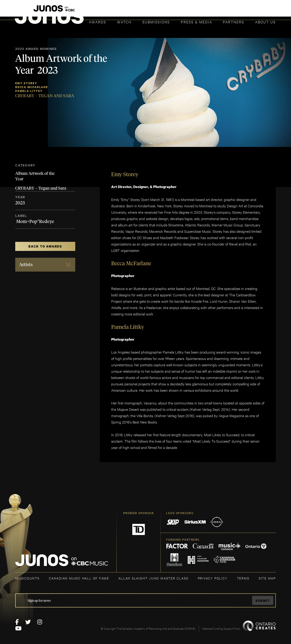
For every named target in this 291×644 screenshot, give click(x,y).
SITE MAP (267, 578)
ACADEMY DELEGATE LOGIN (254, 11)
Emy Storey (26, 83)
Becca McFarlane (32, 87)
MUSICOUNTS (27, 578)
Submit (263, 601)
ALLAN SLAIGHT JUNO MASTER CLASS (153, 578)
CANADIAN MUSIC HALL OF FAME (79, 578)
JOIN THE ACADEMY (212, 11)
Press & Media (196, 22)
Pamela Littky (29, 91)
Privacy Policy (213, 578)
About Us (265, 22)
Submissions (156, 22)
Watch (124, 22)
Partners (233, 22)
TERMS (243, 578)
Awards (98, 22)
